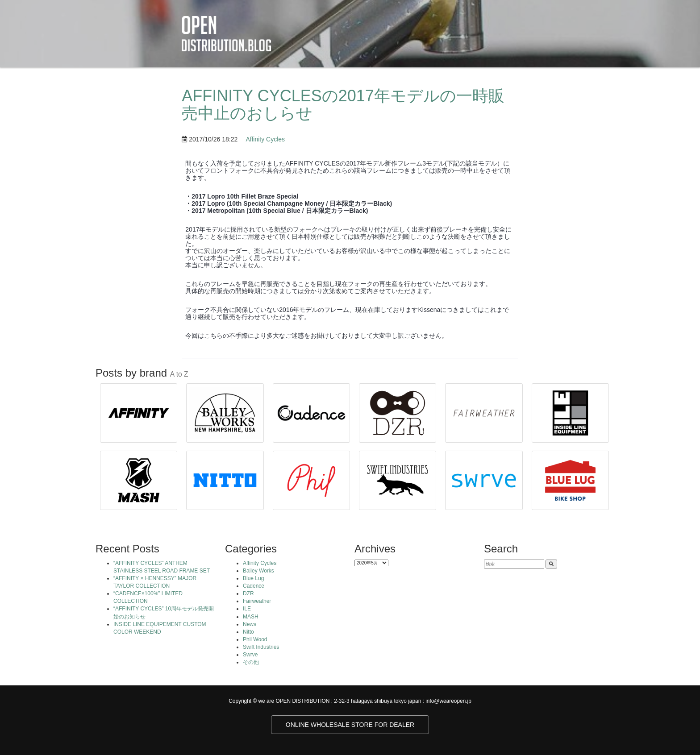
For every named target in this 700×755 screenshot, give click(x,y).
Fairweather (257, 601)
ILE (247, 609)
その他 (251, 662)
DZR (248, 593)
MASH (251, 617)
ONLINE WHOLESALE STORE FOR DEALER (350, 725)
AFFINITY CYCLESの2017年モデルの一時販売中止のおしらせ (343, 105)
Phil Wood (255, 639)
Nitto (248, 632)
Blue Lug (253, 578)
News (250, 624)
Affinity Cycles (265, 139)
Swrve (250, 655)
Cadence (254, 586)
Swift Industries (261, 647)
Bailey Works (258, 571)
